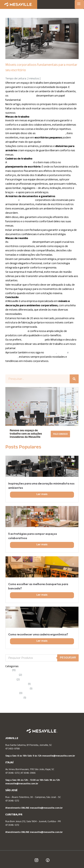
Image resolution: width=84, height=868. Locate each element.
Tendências (12, 693)
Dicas (8, 671)
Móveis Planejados (16, 684)
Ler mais (42, 495)
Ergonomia (12, 675)
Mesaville (11, 680)
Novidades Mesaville (17, 689)
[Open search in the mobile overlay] (42, 658)
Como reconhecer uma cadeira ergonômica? (38, 634)
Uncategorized (14, 698)
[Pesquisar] (74, 379)
